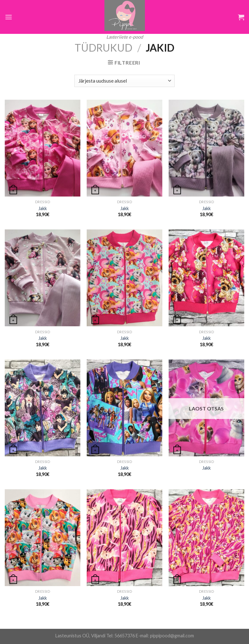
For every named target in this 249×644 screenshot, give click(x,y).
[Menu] (9, 17)
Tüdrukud (103, 48)
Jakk (43, 208)
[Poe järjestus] (124, 81)
